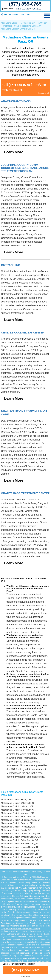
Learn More (14, 152)
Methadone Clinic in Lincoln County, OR (20, 847)
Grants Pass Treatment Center (25, 493)
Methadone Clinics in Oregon (34, 23)
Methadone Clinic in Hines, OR (16, 800)
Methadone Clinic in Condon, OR (17, 823)
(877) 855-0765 (25, 4)
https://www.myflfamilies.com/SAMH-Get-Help (20, 929)
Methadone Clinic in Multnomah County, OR (22, 861)
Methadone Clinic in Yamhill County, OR (20, 844)
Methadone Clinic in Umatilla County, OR (21, 834)
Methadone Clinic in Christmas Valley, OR (21, 820)
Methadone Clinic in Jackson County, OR (21, 864)
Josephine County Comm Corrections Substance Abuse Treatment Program (25, 168)
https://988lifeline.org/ (13, 915)
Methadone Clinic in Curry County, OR (20, 854)
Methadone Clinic (9, 23)
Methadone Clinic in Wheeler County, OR (21, 837)
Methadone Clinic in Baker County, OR (20, 840)
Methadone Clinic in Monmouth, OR (18, 810)
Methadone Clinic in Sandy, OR (16, 830)
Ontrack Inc (11, 265)
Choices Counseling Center (23, 333)
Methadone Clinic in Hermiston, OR (18, 817)
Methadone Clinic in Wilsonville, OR (18, 803)
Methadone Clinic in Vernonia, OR (17, 813)
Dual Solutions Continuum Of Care (24, 413)
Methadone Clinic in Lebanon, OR (17, 806)
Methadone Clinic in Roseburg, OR (18, 827)
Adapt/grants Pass (16, 101)
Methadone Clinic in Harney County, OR (20, 850)
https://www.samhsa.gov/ (26, 920)
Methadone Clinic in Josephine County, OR (23, 26)
